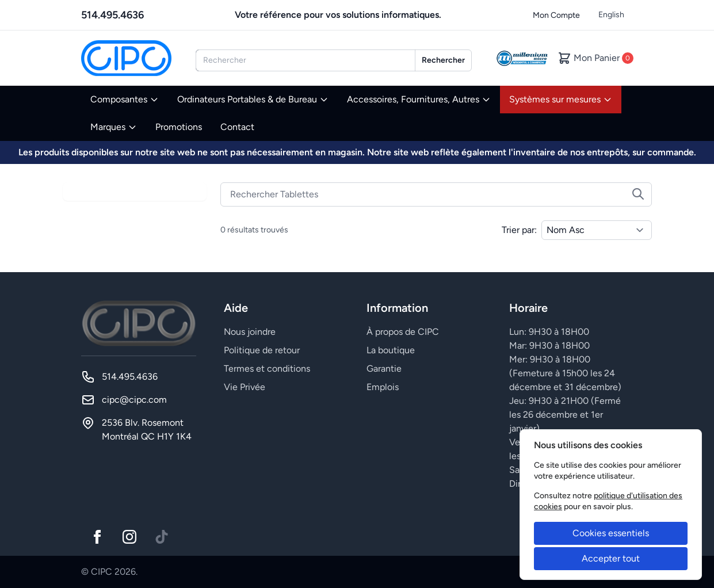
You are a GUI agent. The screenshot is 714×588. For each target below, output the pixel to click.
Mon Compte (556, 15)
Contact (237, 127)
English (611, 15)
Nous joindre (250, 332)
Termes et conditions (267, 369)
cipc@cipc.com (134, 400)
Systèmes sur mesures (561, 99)
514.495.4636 (112, 15)
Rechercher (443, 60)
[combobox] (306, 60)
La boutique (391, 350)
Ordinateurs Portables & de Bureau (253, 99)
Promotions (179, 127)
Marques (114, 127)
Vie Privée (245, 387)
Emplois (383, 387)
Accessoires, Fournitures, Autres (419, 99)
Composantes (125, 99)
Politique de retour (262, 350)
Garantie (384, 369)
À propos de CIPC (403, 332)
